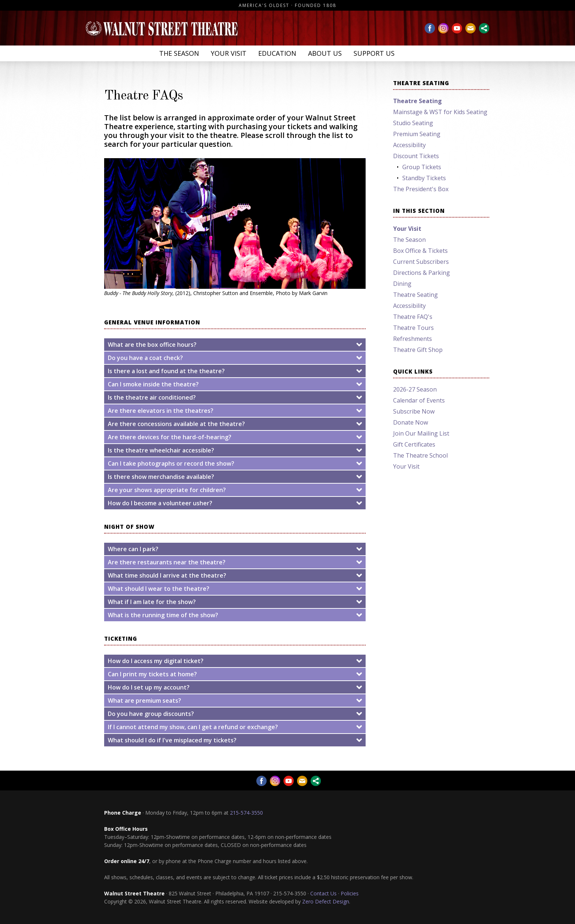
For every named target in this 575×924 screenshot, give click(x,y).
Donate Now (411, 422)
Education (277, 53)
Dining (402, 284)
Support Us (374, 53)
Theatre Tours (413, 328)
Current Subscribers (421, 262)
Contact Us (323, 893)
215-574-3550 (246, 813)
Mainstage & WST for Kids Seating (440, 112)
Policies (350, 893)
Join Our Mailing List (421, 433)
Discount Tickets (416, 156)
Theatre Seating (415, 295)
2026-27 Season (415, 389)
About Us (325, 53)
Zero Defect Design (326, 901)
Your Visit (229, 53)
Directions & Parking (422, 273)
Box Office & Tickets (420, 251)
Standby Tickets (424, 178)
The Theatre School (420, 455)
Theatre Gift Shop (418, 350)
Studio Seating (413, 123)
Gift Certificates (414, 444)
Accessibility (409, 145)
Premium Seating (417, 134)
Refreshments (413, 339)
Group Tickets (422, 167)
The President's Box (421, 189)
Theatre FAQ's (413, 317)
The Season (179, 53)
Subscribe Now (414, 411)
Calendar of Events (419, 400)
